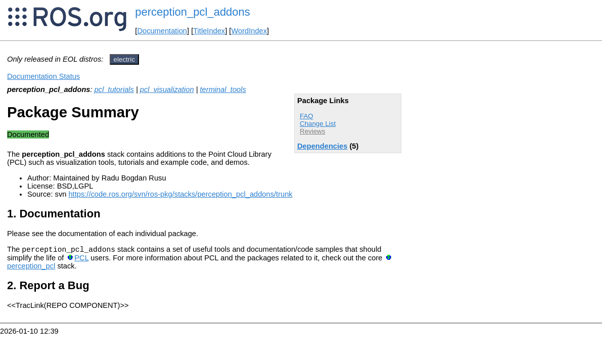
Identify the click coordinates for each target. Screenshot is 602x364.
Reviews (312, 131)
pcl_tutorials (114, 89)
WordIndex (249, 31)
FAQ (307, 116)
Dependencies (322, 146)
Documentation (162, 31)
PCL (81, 259)
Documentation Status (43, 76)
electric (124, 59)
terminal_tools (223, 89)
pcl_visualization (167, 89)
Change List (318, 124)
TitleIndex (209, 31)
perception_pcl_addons (193, 12)
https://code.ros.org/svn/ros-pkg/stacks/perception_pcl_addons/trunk (180, 194)
